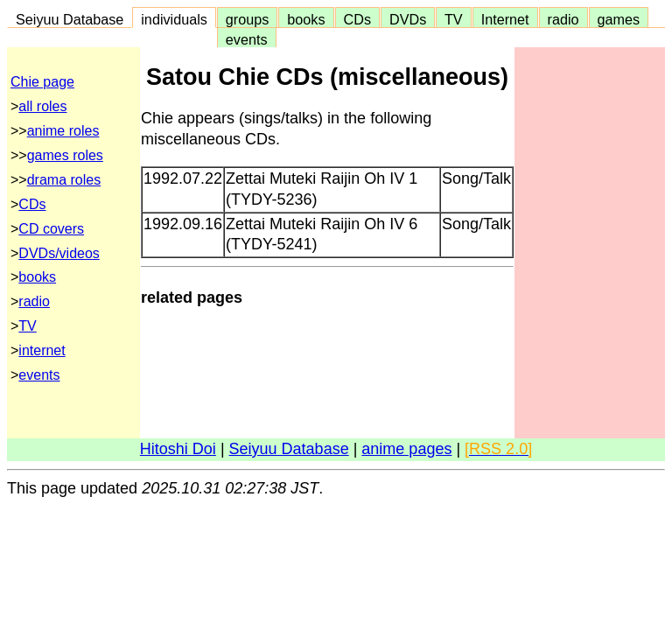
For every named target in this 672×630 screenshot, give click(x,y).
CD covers (51, 229)
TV (453, 19)
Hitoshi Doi (178, 449)
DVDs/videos (59, 253)
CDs (357, 19)
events (247, 39)
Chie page (42, 82)
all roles (42, 106)
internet (42, 350)
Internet (505, 19)
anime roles (63, 131)
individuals (174, 19)
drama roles (64, 180)
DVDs (408, 19)
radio (563, 19)
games (619, 19)
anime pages (406, 449)
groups (248, 19)
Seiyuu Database (70, 19)
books (306, 19)
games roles (65, 155)
